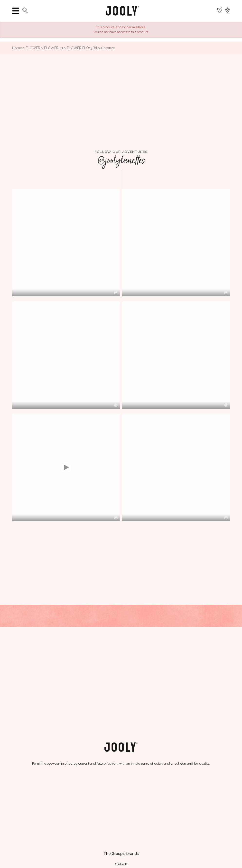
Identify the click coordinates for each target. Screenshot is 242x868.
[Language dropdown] (228, 11)
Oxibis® (121, 864)
